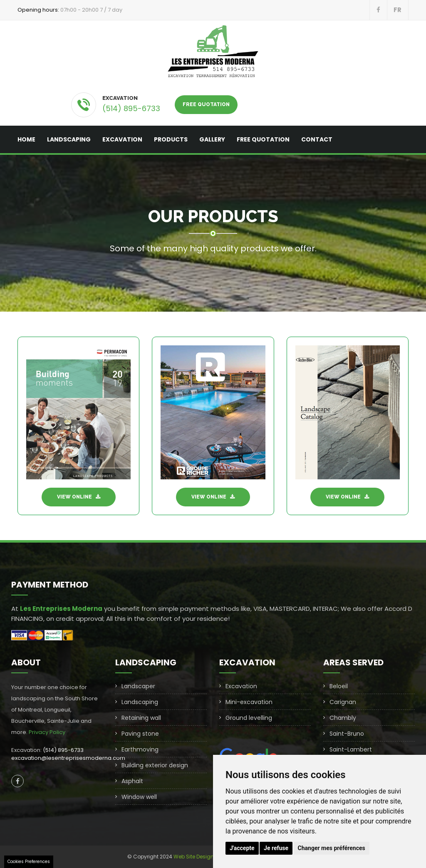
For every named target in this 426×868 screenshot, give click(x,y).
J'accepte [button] (242, 848)
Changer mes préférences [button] (332, 848)
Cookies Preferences (29, 862)
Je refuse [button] (276, 848)
